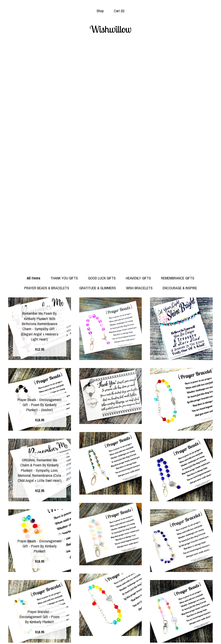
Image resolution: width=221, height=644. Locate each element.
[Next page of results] (132, 575)
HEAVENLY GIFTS (138, 59)
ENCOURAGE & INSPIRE (180, 69)
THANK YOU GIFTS (64, 59)
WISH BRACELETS (139, 69)
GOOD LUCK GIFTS (102, 59)
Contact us (40, 635)
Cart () (119, 11)
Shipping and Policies (40, 627)
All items (34, 59)
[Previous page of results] (89, 575)
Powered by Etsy (181, 635)
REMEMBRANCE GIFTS (178, 59)
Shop (100, 11)
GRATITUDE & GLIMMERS (98, 69)
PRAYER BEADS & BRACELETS (47, 69)
